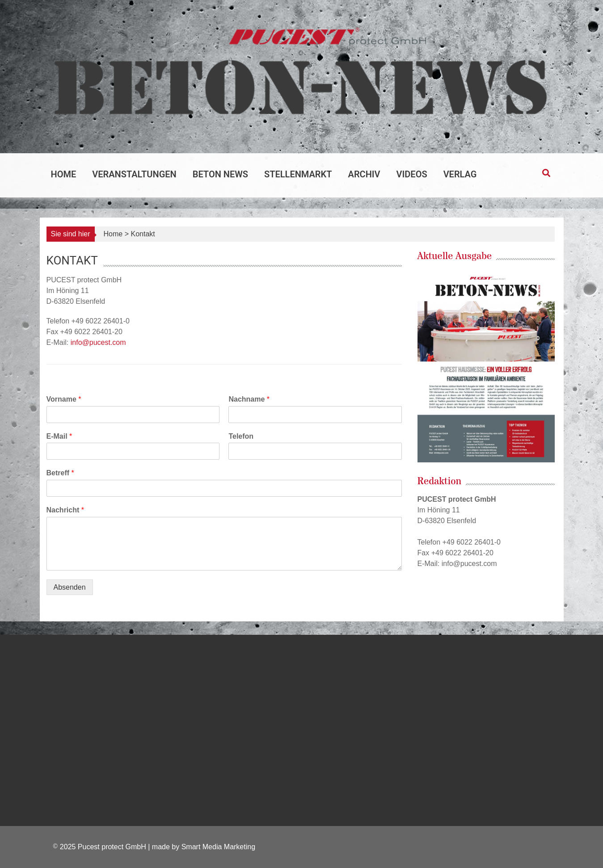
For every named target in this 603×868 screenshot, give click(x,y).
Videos (412, 174)
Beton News (220, 174)
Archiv (364, 174)
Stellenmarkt (298, 174)
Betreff (60, 473)
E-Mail (59, 436)
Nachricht (65, 510)
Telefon (241, 436)
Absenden (70, 587)
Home (64, 174)
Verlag (460, 174)
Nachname (249, 399)
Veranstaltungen (134, 174)
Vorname (64, 399)
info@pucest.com (98, 342)
